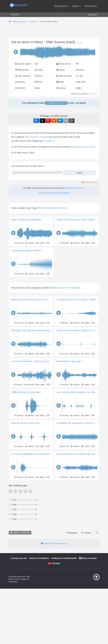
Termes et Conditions (39, 593)
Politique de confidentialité (64, 593)
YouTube (56, 598)
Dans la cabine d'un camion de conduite (78, 488)
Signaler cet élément (90, 182)
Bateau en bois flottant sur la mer (29, 334)
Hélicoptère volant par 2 (69, 396)
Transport (44, 137)
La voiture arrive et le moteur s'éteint (76, 334)
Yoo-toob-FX (93, 94)
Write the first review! (54, 578)
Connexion (92, 15)
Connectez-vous (56, 103)
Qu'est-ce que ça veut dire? (54, 193)
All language (72, 567)
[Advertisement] (54, 295)
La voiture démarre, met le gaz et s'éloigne (34, 396)
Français (14, 14)
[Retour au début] (94, 614)
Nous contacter (90, 593)
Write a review (20, 567)
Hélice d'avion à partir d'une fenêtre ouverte (80, 220)
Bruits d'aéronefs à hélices (84, 147)
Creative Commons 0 (74, 188)
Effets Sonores (31, 137)
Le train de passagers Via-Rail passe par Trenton (38, 488)
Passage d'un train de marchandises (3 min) (35, 365)
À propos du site (19, 593)
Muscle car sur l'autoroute (25, 458)
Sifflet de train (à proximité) (26, 427)
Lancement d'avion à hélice (26, 250)
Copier (78, 172)
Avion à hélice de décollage (26, 220)
